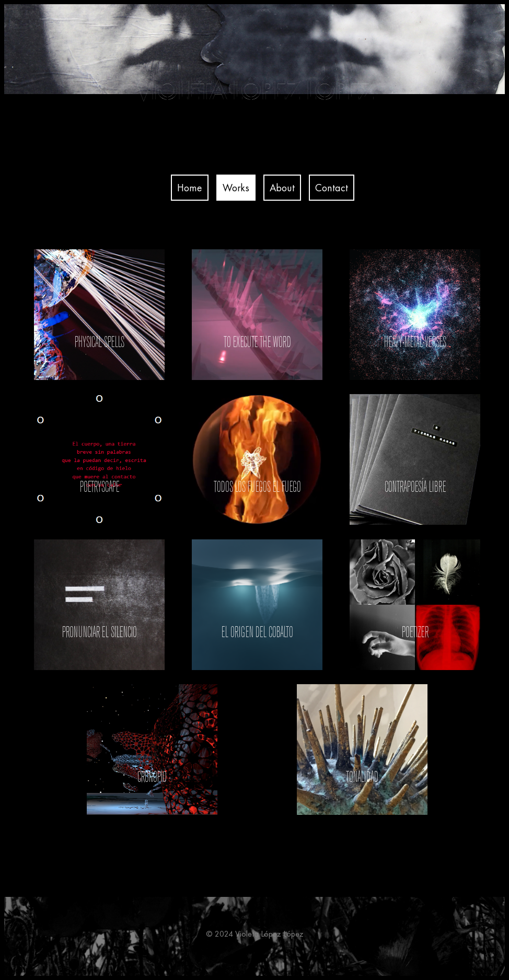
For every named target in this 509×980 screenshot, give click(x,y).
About (282, 188)
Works (236, 188)
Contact (332, 188)
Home (190, 188)
